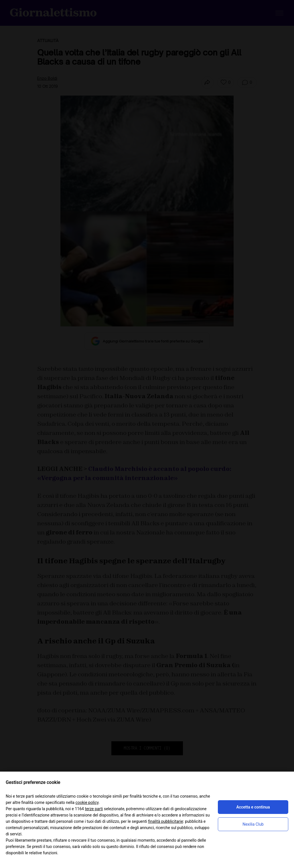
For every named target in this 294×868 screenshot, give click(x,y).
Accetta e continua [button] (253, 807)
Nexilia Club (253, 824)
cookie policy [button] (87, 802)
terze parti (94, 809)
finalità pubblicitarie (165, 821)
